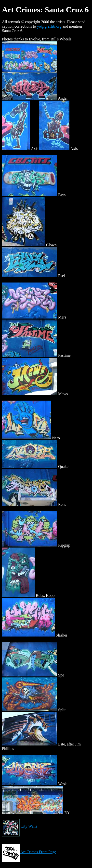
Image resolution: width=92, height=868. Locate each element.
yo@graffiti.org (49, 26)
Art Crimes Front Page (29, 852)
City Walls (20, 826)
